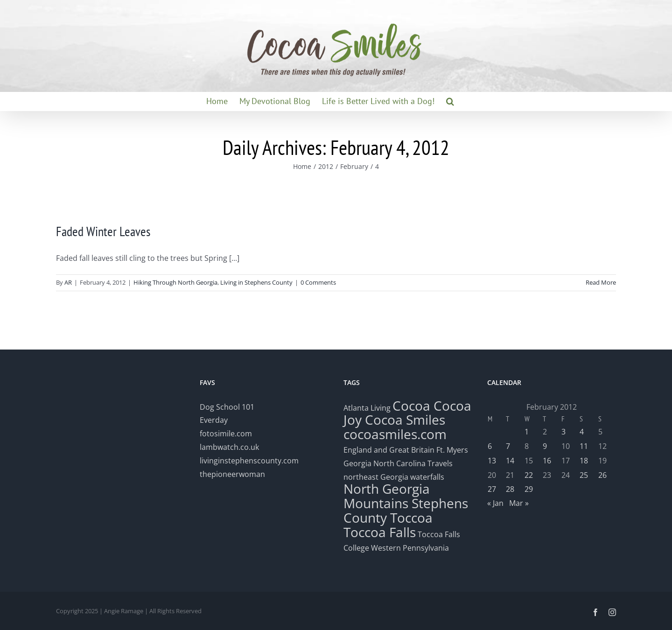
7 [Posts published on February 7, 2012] (508, 446)
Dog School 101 (227, 407)
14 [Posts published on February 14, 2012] (510, 461)
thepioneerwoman (232, 474)
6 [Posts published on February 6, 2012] (490, 446)
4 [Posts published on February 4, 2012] (582, 432)
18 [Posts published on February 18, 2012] (584, 461)
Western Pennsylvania (410, 548)
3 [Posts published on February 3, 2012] (563, 432)
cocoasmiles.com (395, 434)
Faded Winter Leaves (103, 231)
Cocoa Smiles (405, 420)
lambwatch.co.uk (229, 447)
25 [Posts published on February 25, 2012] (584, 475)
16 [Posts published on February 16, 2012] (547, 461)
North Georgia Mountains (387, 496)
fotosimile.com (226, 434)
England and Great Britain (389, 450)
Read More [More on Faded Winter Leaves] (601, 282)
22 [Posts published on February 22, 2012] (529, 475)
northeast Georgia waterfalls (394, 477)
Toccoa (411, 518)
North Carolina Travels (413, 463)
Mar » (519, 503)
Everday (214, 420)
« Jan (495, 503)
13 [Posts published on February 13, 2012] (492, 461)
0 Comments (318, 282)
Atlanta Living (367, 408)
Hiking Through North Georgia (175, 282)
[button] (450, 101)
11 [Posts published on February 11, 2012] (584, 446)
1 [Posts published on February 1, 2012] (527, 432)
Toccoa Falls (380, 532)
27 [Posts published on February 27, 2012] (492, 489)
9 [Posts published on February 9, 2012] (545, 446)
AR (68, 282)
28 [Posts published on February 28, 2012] (510, 489)
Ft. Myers (452, 450)
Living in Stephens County (256, 282)
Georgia (358, 463)
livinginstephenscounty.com (249, 461)
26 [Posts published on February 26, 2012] (602, 475)
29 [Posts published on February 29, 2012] (529, 489)
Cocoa (411, 406)
